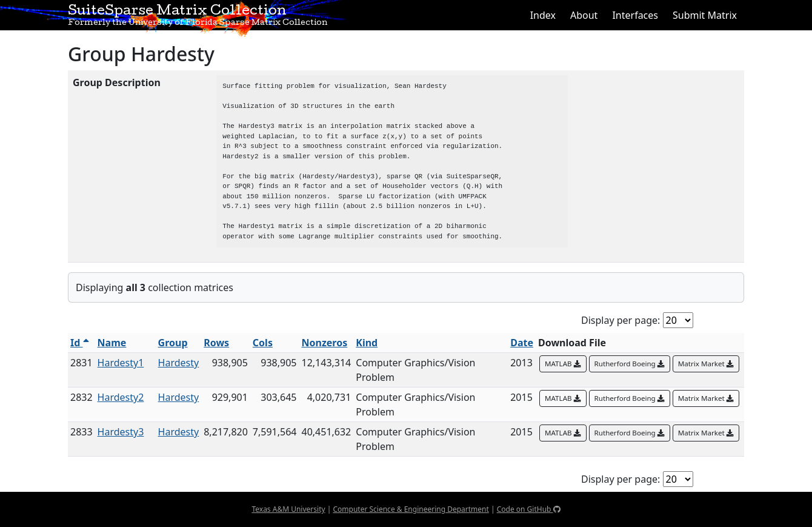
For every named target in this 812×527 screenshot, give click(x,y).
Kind (367, 343)
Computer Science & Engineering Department (411, 509)
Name (112, 343)
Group (173, 343)
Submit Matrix (705, 15)
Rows (216, 343)
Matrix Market (706, 364)
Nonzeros (324, 343)
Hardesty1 (121, 363)
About (584, 15)
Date (522, 343)
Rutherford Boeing (630, 364)
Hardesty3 (121, 432)
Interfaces (635, 15)
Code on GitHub (529, 509)
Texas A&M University (288, 509)
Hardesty (179, 363)
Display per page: (621, 320)
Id (80, 343)
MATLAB (563, 364)
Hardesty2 (121, 397)
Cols (263, 343)
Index (543, 15)
